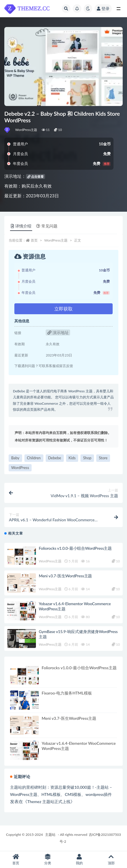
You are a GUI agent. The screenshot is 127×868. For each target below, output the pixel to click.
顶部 (111, 860)
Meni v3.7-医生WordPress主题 (65, 576)
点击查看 (36, 177)
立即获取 (63, 309)
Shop (87, 458)
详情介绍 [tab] (21, 226)
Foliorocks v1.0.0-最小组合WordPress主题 (75, 548)
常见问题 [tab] (47, 226)
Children (34, 458)
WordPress (20, 468)
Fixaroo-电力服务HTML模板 (67, 693)
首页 (34, 240)
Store (103, 458)
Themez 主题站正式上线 (49, 802)
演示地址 (58, 332)
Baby (15, 458)
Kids (72, 458)
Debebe (55, 458)
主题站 (50, 835)
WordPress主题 (26, 130)
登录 (103, 8)
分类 (48, 860)
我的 (79, 860)
